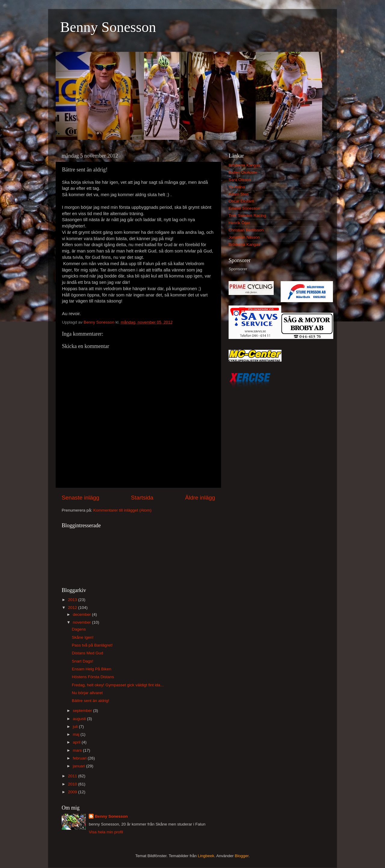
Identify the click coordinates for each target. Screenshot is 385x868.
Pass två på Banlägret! (92, 645)
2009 (73, 792)
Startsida (142, 498)
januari (79, 766)
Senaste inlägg (80, 498)
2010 (73, 784)
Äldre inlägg (200, 498)
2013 (73, 600)
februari (80, 758)
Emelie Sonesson (244, 208)
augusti (80, 719)
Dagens (79, 629)
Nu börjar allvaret (87, 693)
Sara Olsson (240, 180)
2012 (73, 608)
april (77, 742)
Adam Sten (239, 194)
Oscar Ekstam (241, 201)
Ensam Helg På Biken (92, 669)
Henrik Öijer (239, 223)
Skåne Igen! (83, 637)
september (83, 711)
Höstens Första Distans (93, 677)
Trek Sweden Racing (247, 216)
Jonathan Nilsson (244, 237)
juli (76, 727)
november (82, 622)
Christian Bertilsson (246, 230)
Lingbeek (206, 856)
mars (78, 750)
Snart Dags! (83, 661)
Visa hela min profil (106, 832)
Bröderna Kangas (244, 165)
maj (77, 734)
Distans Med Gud (88, 653)
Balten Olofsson (243, 172)
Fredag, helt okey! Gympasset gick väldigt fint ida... (118, 685)
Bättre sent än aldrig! (91, 701)
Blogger (242, 856)
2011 (73, 776)
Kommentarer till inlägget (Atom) (122, 510)
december (82, 614)
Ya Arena (237, 187)
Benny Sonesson (108, 27)
